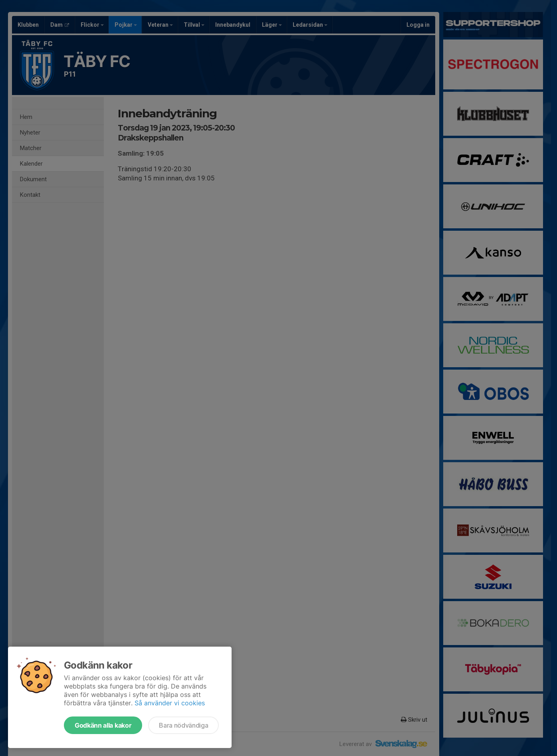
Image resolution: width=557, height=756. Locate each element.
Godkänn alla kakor (103, 725)
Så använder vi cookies (170, 703)
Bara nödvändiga (183, 725)
